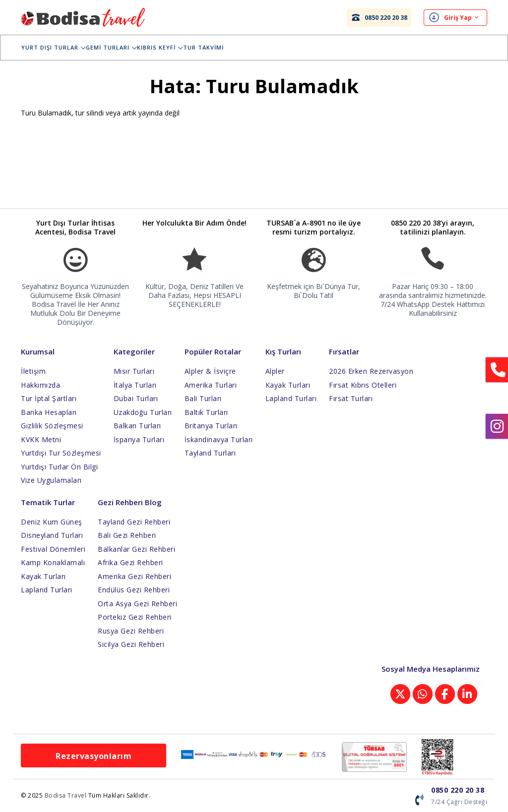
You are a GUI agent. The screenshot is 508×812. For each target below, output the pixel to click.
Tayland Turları (210, 453)
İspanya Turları (139, 439)
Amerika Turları (211, 385)
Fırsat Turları (351, 398)
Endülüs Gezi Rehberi (134, 590)
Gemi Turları (118, 47)
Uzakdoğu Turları (143, 412)
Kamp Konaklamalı (53, 562)
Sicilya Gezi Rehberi (131, 644)
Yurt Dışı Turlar (61, 47)
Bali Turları (203, 398)
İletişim (33, 371)
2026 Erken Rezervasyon (371, 371)
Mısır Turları (134, 371)
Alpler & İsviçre (210, 371)
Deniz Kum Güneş (52, 522)
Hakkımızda (40, 385)
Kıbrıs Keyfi (167, 47)
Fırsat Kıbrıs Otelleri (363, 385)
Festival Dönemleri (53, 549)
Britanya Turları (211, 426)
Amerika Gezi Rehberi (134, 576)
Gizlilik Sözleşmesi (52, 426)
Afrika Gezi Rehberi (130, 562)
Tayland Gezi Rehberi (134, 522)
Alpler (275, 371)
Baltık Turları (206, 412)
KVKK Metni (41, 439)
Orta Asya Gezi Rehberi (137, 604)
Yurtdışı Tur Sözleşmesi (61, 453)
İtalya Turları (135, 385)
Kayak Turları (288, 385)
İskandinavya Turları (219, 439)
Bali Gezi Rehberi (127, 535)
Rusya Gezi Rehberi (131, 631)
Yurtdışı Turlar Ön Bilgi (59, 467)
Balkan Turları (137, 426)
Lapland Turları (291, 398)
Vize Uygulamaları (51, 480)
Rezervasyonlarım (94, 756)
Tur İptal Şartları (49, 398)
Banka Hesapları (49, 412)
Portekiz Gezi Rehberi (135, 617)
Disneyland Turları (52, 535)
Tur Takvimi (210, 47)
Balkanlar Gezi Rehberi (136, 549)
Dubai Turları (136, 398)
